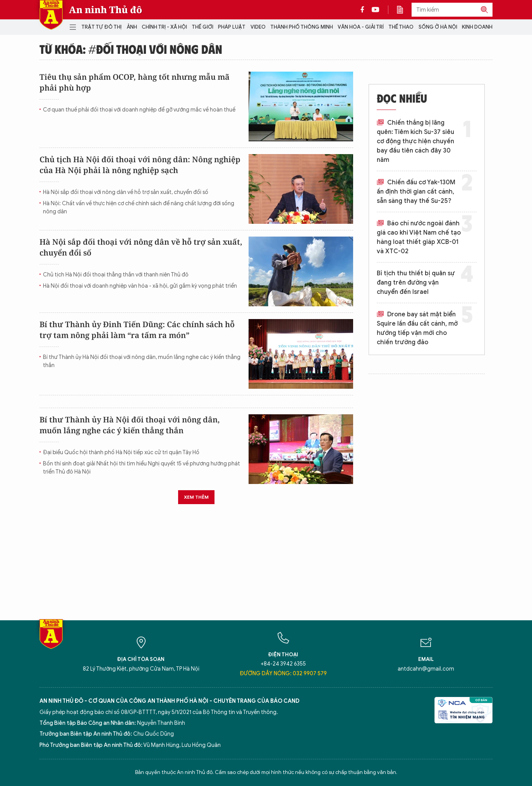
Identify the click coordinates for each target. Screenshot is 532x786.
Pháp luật (232, 27)
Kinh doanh (477, 27)
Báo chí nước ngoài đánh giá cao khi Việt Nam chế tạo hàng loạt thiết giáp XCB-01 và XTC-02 (419, 237)
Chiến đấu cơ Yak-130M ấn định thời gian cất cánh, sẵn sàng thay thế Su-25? (416, 192)
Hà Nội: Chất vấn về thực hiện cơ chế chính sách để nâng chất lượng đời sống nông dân (139, 208)
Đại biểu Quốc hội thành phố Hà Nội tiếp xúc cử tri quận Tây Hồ (121, 452)
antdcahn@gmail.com (426, 669)
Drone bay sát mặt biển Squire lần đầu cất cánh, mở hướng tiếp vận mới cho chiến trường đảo (417, 328)
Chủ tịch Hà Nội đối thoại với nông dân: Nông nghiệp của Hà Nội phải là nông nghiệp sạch (140, 165)
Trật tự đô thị (101, 27)
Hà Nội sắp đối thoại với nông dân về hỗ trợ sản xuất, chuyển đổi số (126, 192)
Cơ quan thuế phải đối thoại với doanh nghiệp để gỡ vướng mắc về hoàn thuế (139, 110)
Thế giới (203, 27)
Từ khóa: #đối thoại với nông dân (131, 49)
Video (258, 27)
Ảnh (132, 27)
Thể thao (401, 27)
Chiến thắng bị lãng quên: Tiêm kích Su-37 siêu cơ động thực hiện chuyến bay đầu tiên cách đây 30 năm (415, 141)
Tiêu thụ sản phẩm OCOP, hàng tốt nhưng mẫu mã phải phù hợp (135, 82)
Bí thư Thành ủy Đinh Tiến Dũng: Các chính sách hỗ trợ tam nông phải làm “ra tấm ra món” (137, 330)
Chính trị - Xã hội (164, 27)
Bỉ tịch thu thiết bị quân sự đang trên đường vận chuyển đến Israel (416, 283)
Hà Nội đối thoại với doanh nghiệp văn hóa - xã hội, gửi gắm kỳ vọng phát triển (140, 286)
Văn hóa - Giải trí (361, 27)
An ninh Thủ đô (106, 10)
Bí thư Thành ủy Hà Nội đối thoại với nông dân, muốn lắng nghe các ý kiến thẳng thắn (142, 361)
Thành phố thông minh (302, 27)
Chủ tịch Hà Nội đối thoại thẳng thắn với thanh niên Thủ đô (116, 275)
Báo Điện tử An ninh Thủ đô (51, 15)
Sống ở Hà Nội (438, 27)
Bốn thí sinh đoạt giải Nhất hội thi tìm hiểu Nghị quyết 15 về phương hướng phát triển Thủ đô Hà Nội (142, 468)
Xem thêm (196, 497)
